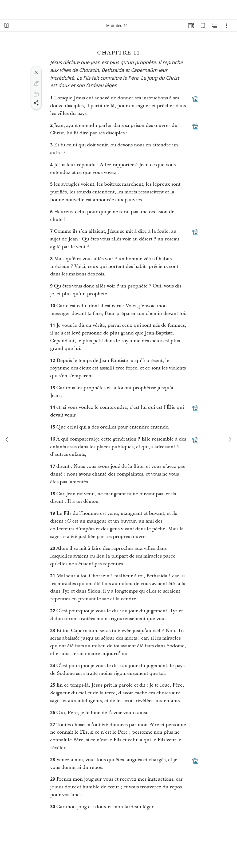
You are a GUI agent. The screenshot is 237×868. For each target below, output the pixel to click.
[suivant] (230, 439)
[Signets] (203, 26)
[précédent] (7, 439)
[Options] (226, 26)
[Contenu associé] (215, 26)
